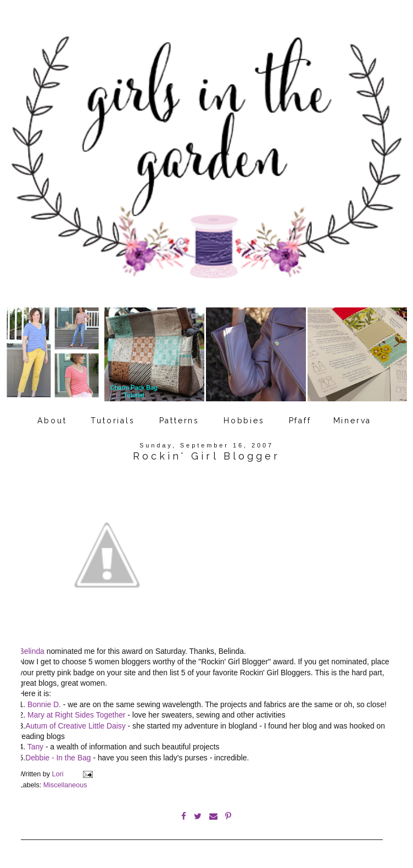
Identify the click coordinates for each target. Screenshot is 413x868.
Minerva (353, 421)
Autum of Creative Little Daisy (76, 726)
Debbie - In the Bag (58, 758)
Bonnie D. (44, 704)
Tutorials (113, 421)
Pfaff (300, 421)
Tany (35, 747)
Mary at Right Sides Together (76, 715)
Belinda (32, 651)
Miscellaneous (65, 785)
